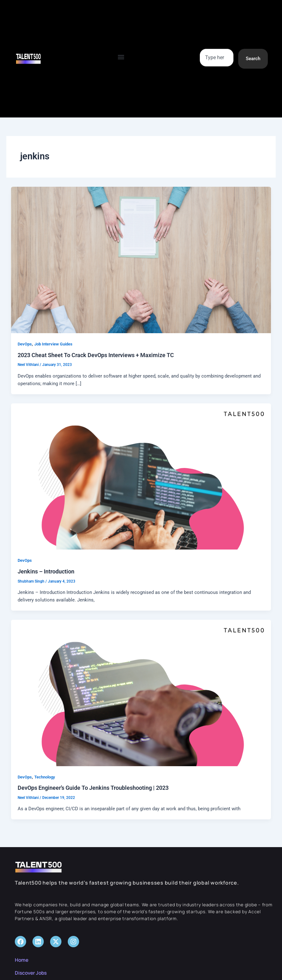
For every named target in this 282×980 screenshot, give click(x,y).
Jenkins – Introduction (46, 571)
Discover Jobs (32, 973)
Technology (45, 777)
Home (22, 960)
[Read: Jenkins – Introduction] (141, 476)
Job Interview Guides (53, 344)
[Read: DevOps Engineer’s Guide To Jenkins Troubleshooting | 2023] (141, 692)
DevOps (25, 344)
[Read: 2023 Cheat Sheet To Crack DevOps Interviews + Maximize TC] (141, 259)
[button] (121, 57)
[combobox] (217, 58)
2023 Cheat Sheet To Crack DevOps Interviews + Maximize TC (96, 355)
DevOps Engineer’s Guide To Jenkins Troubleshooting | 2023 (93, 788)
